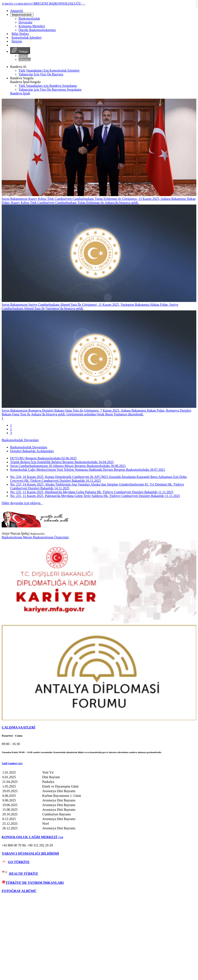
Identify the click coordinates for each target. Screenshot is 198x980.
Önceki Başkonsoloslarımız (37, 30)
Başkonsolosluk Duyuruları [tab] (29, 447)
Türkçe (20, 51)
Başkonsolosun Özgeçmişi (51, 537)
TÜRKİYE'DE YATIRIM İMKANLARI (33, 883)
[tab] (99, 727)
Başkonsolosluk (22, 15)
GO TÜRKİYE (19, 862)
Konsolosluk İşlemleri (27, 38)
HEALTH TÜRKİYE (24, 874)
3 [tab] (11, 433)
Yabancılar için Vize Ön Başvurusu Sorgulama (50, 89)
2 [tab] (11, 429)
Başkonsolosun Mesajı (17, 537)
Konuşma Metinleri (32, 26)
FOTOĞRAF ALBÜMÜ (19, 891)
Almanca (25, 59)
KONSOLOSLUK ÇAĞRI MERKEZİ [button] (32, 837)
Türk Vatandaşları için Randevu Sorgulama (48, 86)
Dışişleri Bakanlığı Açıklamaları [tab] (32, 451)
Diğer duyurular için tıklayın (22, 503)
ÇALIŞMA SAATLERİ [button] (18, 727)
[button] (99, 763)
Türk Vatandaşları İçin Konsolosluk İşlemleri (49, 70)
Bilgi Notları (20, 34)
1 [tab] (11, 425)
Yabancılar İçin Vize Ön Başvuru (41, 74)
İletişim (17, 41)
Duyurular (26, 22)
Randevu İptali (20, 93)
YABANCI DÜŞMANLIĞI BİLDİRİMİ (30, 854)
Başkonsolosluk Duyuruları (20, 440)
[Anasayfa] (16, 11)
